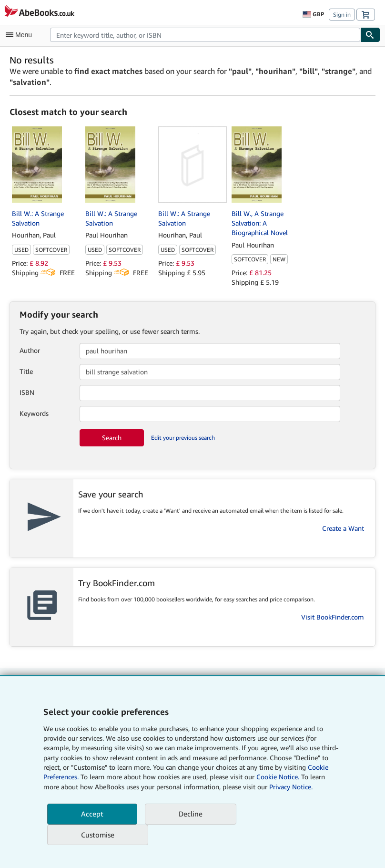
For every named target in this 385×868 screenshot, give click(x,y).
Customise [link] (98, 835)
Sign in (342, 15)
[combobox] (205, 35)
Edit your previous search (183, 438)
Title (26, 371)
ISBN (27, 392)
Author (30, 350)
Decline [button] (191, 814)
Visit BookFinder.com (333, 617)
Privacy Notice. (291, 787)
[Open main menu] (21, 35)
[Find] (370, 35)
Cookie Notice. (278, 777)
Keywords (34, 413)
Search (112, 438)
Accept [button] (92, 814)
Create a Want (343, 528)
